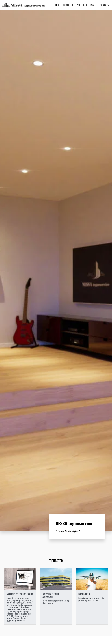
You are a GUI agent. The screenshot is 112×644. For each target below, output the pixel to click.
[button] (101, 5)
